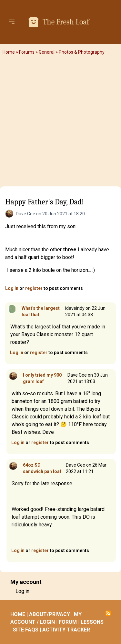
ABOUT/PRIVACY (50, 614)
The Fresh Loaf (66, 22)
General (47, 52)
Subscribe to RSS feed (108, 613)
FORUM (68, 622)
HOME (18, 614)
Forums (27, 52)
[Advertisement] (60, 123)
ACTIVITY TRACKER (66, 630)
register (34, 288)
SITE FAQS (26, 630)
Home (9, 52)
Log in (12, 288)
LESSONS (92, 622)
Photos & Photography (82, 52)
